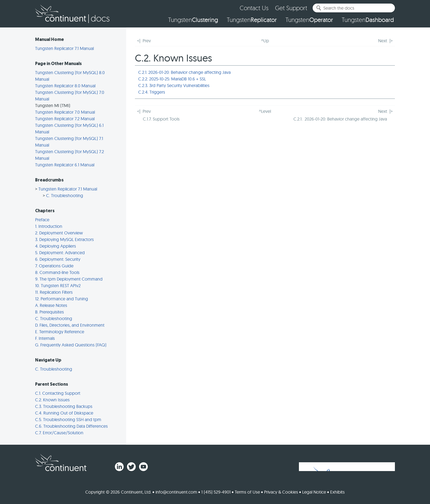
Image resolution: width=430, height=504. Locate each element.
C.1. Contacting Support (58, 393)
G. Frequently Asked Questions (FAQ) (71, 345)
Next (383, 41)
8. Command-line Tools (57, 272)
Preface (42, 220)
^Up (265, 41)
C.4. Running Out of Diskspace (64, 413)
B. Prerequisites (49, 312)
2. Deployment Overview (59, 233)
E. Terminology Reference (60, 332)
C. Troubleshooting (65, 195)
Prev (147, 41)
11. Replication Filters (54, 292)
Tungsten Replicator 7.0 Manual (65, 112)
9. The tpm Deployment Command (69, 279)
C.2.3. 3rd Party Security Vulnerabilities (174, 85)
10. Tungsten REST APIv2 (58, 285)
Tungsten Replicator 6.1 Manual (65, 165)
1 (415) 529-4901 (216, 492)
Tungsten (193, 20)
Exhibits (337, 492)
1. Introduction (49, 226)
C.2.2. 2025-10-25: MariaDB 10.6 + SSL (172, 79)
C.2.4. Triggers (152, 92)
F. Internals (45, 338)
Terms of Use (247, 492)
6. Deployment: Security (58, 259)
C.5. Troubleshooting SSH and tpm (68, 419)
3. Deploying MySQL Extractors (64, 239)
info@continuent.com (176, 492)
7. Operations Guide (54, 266)
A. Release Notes (51, 305)
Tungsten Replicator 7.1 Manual (64, 48)
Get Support (291, 8)
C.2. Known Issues (52, 400)
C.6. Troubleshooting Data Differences (71, 426)
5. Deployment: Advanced (60, 253)
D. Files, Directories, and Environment (70, 325)
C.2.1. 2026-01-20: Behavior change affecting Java (184, 72)
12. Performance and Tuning (62, 299)
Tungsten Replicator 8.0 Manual (65, 86)
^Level (265, 111)
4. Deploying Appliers (56, 246)
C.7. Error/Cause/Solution (59, 433)
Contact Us (254, 8)
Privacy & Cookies (281, 492)
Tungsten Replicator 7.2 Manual (65, 119)
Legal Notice (314, 492)
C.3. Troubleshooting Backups (64, 406)
